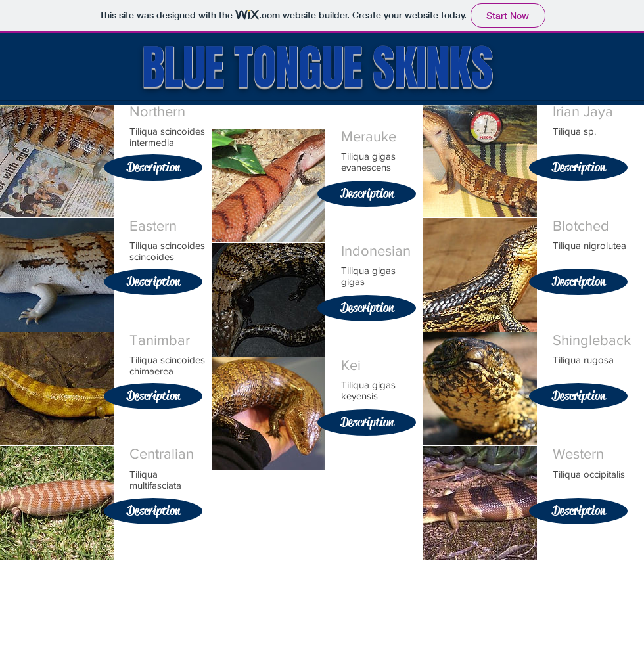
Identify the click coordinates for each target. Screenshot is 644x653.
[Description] (153, 168)
